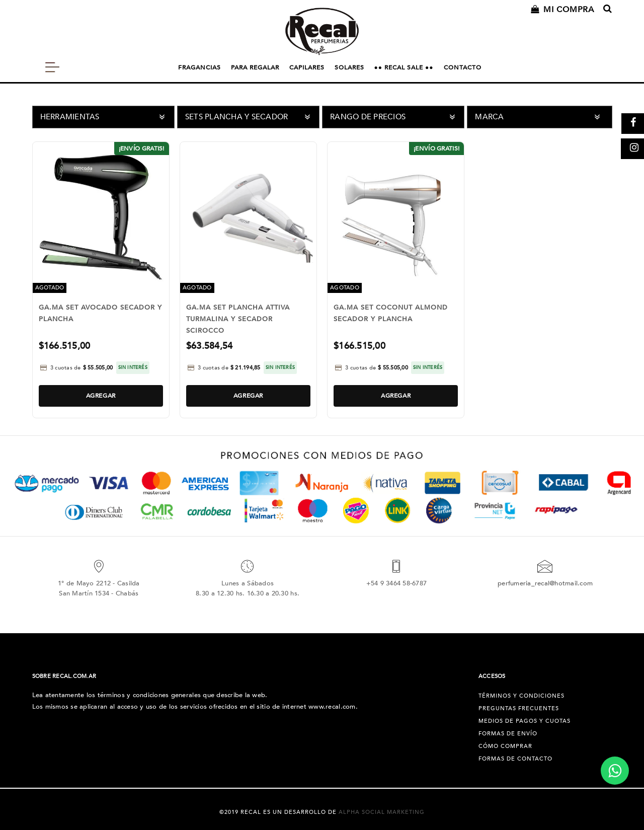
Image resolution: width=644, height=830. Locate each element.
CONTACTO (463, 67)
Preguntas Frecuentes (519, 708)
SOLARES (349, 67)
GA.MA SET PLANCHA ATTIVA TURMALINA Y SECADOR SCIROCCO (238, 319)
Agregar (101, 396)
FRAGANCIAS (199, 67)
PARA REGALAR (255, 67)
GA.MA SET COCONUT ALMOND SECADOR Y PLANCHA (391, 313)
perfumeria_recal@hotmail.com (545, 583)
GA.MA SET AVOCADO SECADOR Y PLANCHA (100, 313)
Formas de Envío (508, 734)
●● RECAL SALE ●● (404, 67)
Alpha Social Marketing (382, 812)
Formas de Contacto (515, 759)
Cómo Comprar (505, 746)
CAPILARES (307, 67)
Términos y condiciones (521, 696)
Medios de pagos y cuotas (525, 721)
